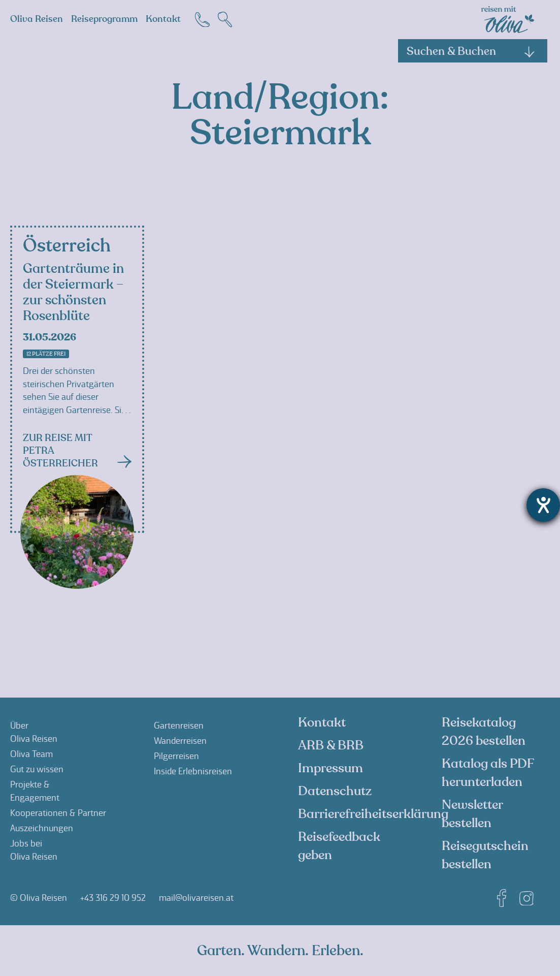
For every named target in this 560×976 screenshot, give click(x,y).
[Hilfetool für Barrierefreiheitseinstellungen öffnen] (543, 505)
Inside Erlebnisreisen (193, 771)
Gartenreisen (179, 726)
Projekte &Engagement (35, 791)
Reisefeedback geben (339, 846)
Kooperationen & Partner (58, 813)
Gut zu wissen (37, 769)
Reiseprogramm (104, 19)
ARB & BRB (331, 745)
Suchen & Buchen (471, 51)
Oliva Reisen (37, 19)
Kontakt (163, 19)
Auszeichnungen (42, 828)
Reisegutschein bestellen (485, 855)
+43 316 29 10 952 (113, 898)
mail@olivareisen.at (196, 898)
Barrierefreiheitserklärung (373, 814)
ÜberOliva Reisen (34, 732)
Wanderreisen (180, 741)
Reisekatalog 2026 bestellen (484, 732)
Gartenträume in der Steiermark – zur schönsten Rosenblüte (73, 293)
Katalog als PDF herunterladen (488, 773)
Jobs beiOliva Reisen (34, 850)
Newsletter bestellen (472, 814)
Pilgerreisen (176, 756)
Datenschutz (335, 791)
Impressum (331, 768)
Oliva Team (31, 754)
